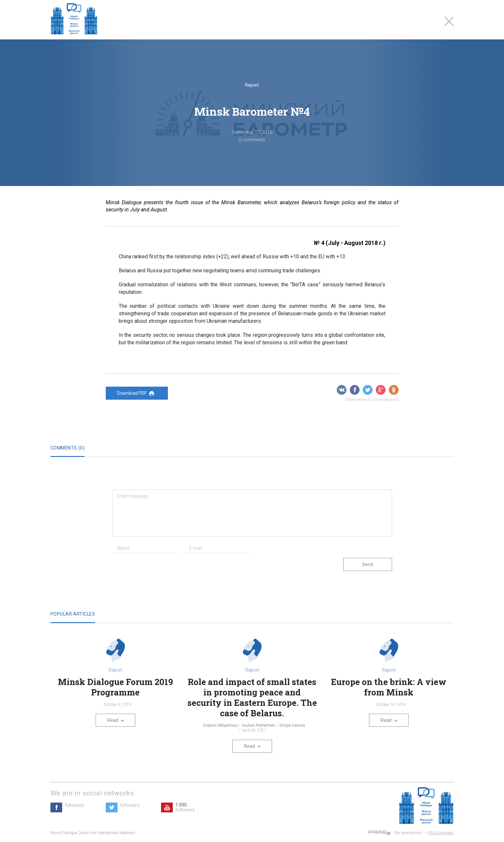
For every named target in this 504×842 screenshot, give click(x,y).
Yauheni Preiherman (258, 725)
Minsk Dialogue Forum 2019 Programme (116, 687)
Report (252, 85)
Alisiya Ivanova (292, 725)
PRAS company (441, 833)
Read (116, 720)
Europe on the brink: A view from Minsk (389, 687)
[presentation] (162, 571)
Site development (408, 833)
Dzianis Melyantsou (220, 725)
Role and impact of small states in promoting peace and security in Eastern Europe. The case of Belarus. (252, 697)
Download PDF (137, 393)
